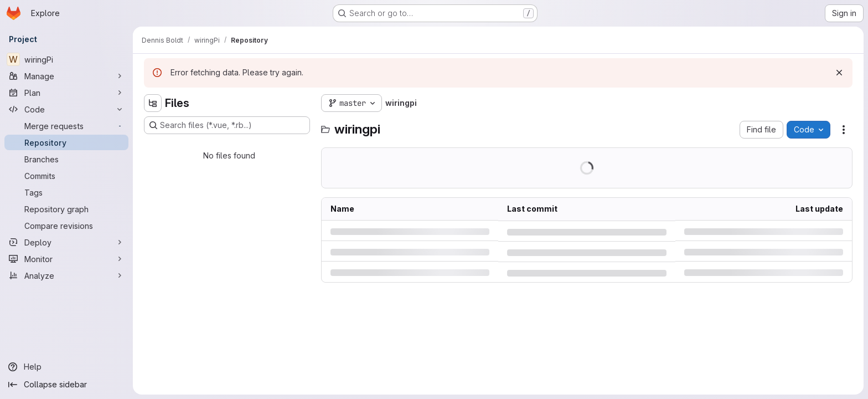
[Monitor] (66, 259)
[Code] (66, 109)
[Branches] (66, 159)
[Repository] (66, 142)
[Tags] (66, 192)
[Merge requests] (66, 126)
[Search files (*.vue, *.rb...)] (227, 125)
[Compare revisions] (66, 226)
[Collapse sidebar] (66, 385)
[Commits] (66, 176)
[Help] (66, 367)
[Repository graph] (66, 209)
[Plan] (66, 93)
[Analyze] (66, 275)
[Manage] (66, 76)
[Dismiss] (839, 73)
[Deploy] (66, 242)
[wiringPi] (66, 59)
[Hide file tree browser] (153, 103)
